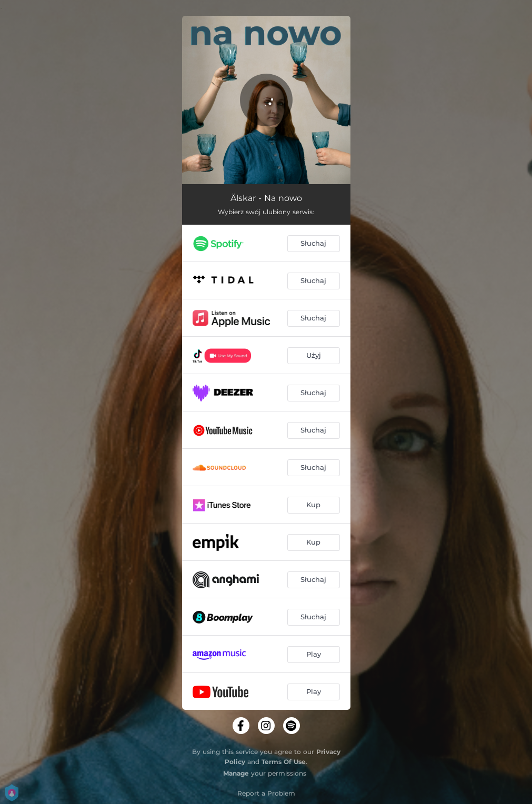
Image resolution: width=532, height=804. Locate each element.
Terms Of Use (284, 762)
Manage (236, 773)
